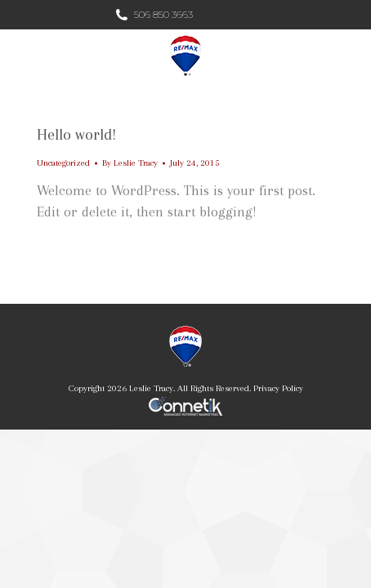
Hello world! (76, 135)
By (130, 163)
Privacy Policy (278, 388)
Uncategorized (63, 163)
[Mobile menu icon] (345, 56)
